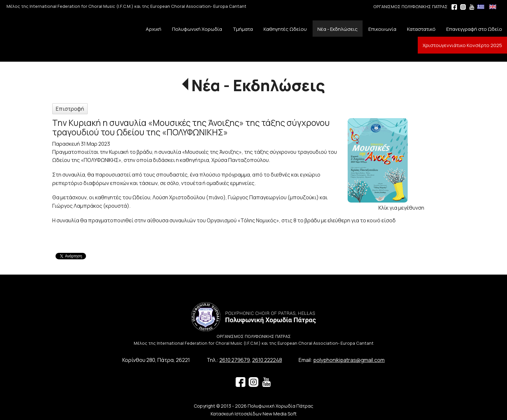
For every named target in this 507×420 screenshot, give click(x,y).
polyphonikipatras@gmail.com (349, 360)
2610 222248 (267, 360)
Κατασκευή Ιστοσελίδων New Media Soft (254, 414)
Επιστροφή (70, 109)
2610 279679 (235, 360)
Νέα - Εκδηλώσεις (258, 85)
